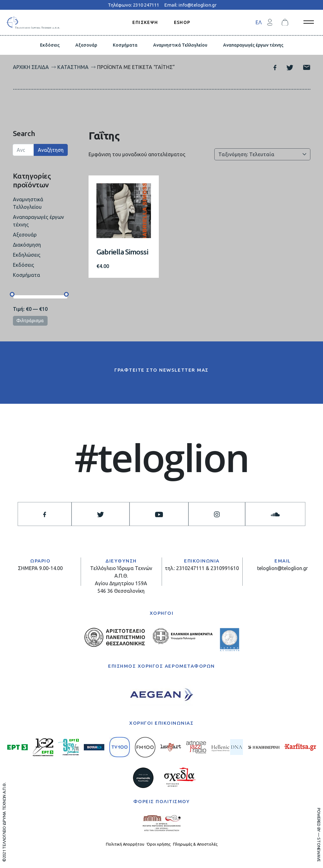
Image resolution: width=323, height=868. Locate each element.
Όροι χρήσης (159, 844)
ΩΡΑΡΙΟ (40, 561)
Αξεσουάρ (86, 45)
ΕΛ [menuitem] (259, 22)
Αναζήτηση (51, 150)
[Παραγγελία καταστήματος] (262, 154)
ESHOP (182, 22)
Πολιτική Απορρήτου (125, 844)
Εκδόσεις (50, 45)
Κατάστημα (73, 67)
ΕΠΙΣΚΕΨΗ (145, 22)
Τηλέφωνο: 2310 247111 (133, 5)
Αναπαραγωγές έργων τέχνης (253, 45)
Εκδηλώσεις (27, 255)
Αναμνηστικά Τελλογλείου (180, 45)
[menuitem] (259, 22)
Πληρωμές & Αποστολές (195, 844)
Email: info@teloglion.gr (190, 5)
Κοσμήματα (125, 45)
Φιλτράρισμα (30, 321)
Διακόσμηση (27, 245)
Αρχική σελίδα (31, 67)
